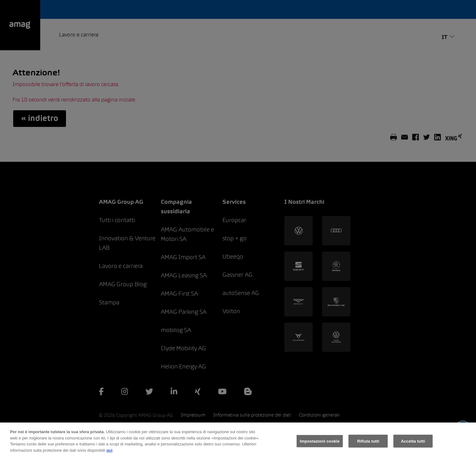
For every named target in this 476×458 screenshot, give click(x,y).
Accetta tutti (413, 444)
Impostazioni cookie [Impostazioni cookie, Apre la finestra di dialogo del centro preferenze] (320, 444)
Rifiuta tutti (368, 444)
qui (109, 453)
